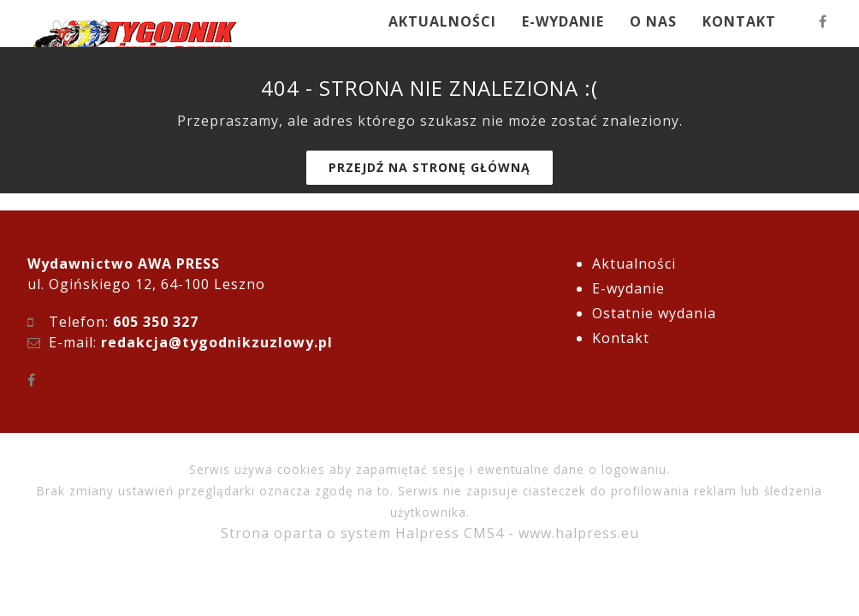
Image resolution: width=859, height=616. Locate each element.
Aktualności (634, 264)
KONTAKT (739, 21)
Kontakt (621, 338)
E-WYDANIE (563, 21)
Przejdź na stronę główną (429, 167)
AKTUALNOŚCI (442, 21)
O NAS (653, 21)
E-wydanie (628, 288)
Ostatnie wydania (654, 313)
